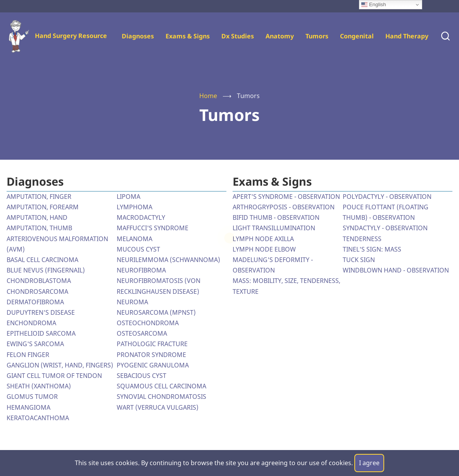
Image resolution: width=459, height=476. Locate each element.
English (374, 5)
